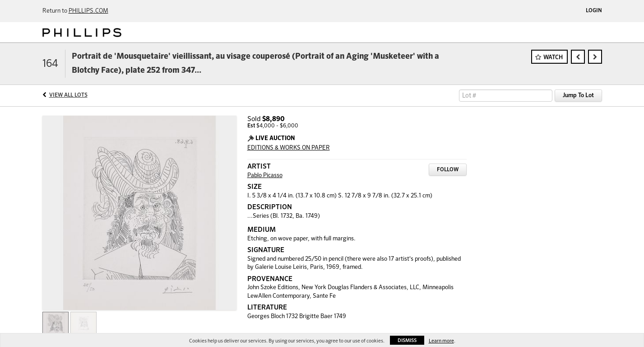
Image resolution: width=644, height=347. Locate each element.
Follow (448, 170)
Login (594, 11)
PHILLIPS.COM (88, 11)
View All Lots (68, 95)
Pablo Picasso (265, 176)
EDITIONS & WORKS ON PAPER (289, 148)
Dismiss (407, 340)
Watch (553, 58)
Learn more (441, 341)
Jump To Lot (578, 96)
